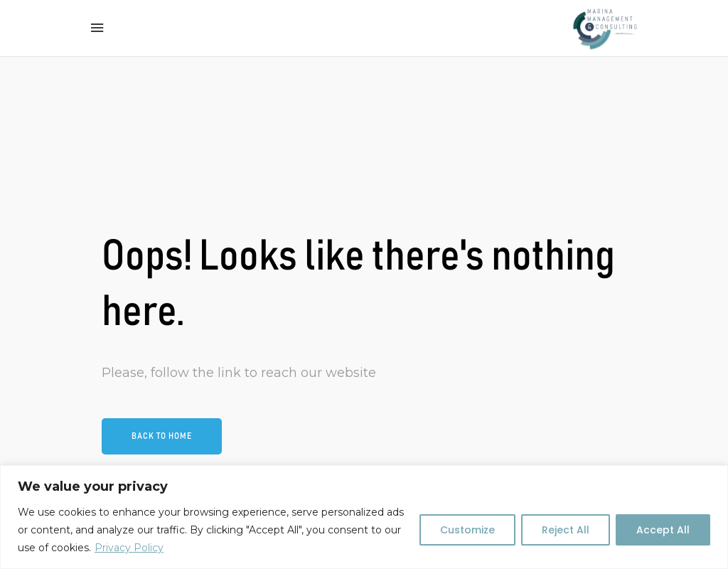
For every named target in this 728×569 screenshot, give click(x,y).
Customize (467, 530)
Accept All (663, 530)
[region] (364, 517)
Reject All (566, 530)
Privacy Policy (129, 548)
